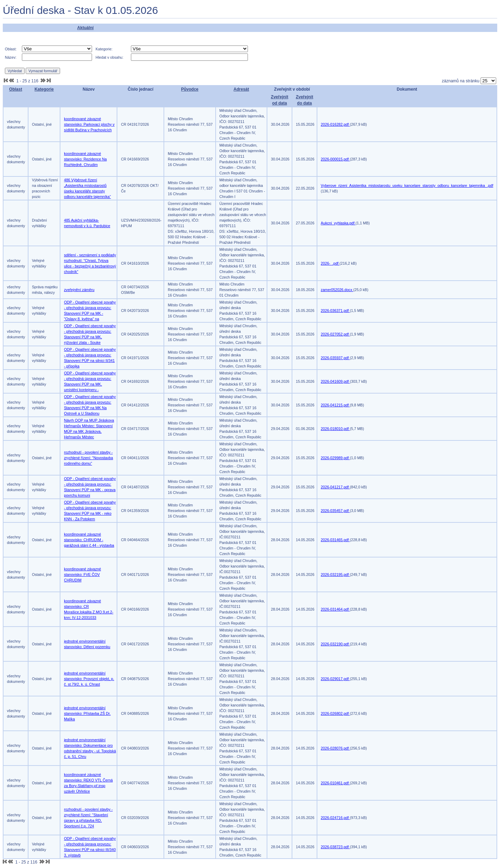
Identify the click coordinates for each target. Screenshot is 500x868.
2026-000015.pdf (335, 159)
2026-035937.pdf (335, 358)
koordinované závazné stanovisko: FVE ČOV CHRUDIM (82, 574)
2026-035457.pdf (335, 511)
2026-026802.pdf (335, 713)
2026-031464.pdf (335, 609)
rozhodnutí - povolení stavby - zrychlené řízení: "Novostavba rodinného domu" (88, 458)
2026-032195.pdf (335, 574)
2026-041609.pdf (335, 381)
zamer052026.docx (337, 290)
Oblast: (11, 49)
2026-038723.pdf (335, 847)
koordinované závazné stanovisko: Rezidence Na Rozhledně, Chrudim (85, 159)
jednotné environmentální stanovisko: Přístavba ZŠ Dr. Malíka (87, 713)
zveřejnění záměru (79, 290)
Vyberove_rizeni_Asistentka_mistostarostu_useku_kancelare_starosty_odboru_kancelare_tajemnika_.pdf (407, 185)
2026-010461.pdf (335, 783)
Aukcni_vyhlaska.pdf (338, 223)
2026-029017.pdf (335, 679)
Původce (190, 89)
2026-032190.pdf (335, 644)
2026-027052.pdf (335, 334)
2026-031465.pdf (335, 540)
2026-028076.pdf (335, 748)
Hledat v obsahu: (109, 57)
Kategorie (44, 89)
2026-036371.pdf (335, 311)
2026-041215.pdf (335, 405)
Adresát (241, 89)
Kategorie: (104, 49)
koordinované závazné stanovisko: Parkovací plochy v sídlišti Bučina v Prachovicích (89, 124)
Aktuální (85, 28)
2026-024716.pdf (335, 818)
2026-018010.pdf (335, 429)
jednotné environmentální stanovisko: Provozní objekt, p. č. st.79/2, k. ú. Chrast (89, 679)
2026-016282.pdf (335, 124)
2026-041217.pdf (335, 487)
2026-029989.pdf (335, 458)
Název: (11, 57)
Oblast (15, 89)
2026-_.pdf (330, 263)
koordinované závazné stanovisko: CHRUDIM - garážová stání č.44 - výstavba (89, 540)
